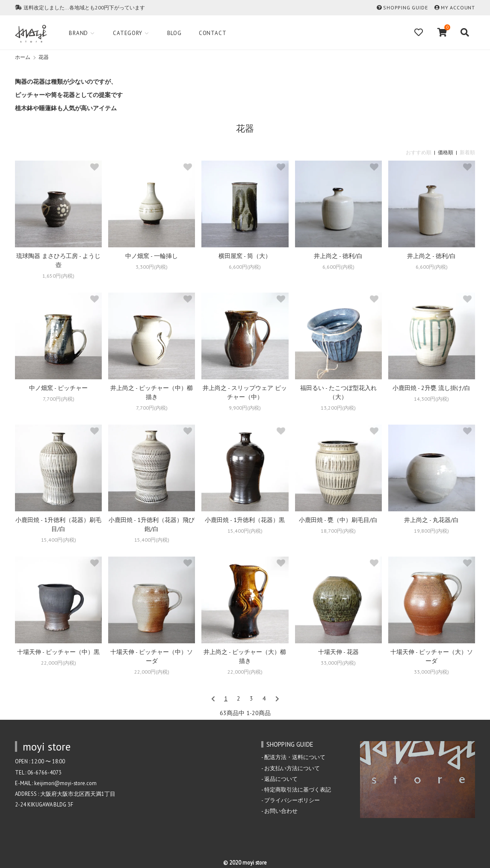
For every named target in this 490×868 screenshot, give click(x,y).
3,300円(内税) (152, 267)
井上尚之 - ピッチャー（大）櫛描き (245, 656)
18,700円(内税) (338, 531)
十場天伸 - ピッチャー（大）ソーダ (432, 656)
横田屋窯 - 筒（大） (245, 256)
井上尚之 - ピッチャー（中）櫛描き (152, 392)
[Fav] (419, 32)
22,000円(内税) (59, 663)
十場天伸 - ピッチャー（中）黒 (58, 652)
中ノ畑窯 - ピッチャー (58, 388)
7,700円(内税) (59, 399)
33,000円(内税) (338, 663)
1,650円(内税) (58, 276)
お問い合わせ (281, 811)
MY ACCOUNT (458, 7)
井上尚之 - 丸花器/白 (431, 520)
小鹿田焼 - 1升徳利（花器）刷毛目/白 (58, 524)
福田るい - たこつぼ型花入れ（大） (338, 392)
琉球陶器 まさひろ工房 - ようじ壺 (58, 260)
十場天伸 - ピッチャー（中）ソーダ (152, 656)
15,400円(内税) (59, 540)
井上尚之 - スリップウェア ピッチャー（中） (245, 392)
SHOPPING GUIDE (405, 7)
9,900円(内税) (245, 408)
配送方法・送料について (295, 757)
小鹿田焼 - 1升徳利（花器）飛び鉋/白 (152, 524)
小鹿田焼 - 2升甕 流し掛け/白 (431, 388)
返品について (281, 779)
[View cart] (443, 32)
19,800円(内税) (431, 531)
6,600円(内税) (245, 267)
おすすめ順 (419, 152)
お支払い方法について (292, 768)
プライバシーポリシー (292, 800)
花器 (44, 57)
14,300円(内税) (431, 399)
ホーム (23, 57)
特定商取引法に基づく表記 (298, 789)
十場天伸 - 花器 (338, 652)
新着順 (467, 152)
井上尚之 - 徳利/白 (338, 256)
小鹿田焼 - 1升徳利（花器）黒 (245, 520)
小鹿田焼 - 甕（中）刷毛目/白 (338, 520)
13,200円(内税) (338, 408)
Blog (174, 33)
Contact (213, 33)
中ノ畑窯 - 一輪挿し (152, 256)
